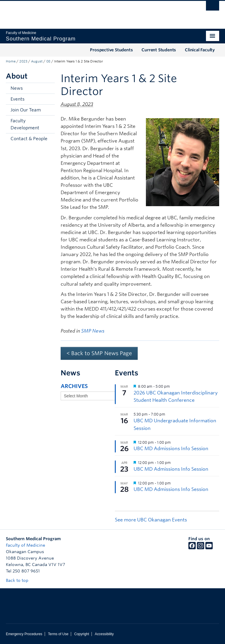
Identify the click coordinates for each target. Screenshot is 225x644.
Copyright (82, 634)
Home (11, 61)
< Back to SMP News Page (99, 353)
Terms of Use (58, 634)
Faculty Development (25, 124)
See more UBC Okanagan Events (151, 520)
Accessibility (104, 634)
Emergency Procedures (24, 634)
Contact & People (29, 139)
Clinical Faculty (200, 50)
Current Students (159, 50)
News (17, 88)
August (37, 61)
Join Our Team (26, 110)
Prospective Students (111, 50)
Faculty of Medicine (25, 545)
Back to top (20, 580)
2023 (23, 61)
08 (48, 61)
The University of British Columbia (97, 12)
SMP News (93, 331)
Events (18, 99)
